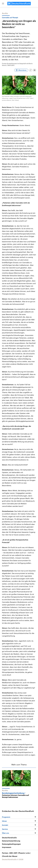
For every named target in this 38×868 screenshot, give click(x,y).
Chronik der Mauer (10, 856)
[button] (3, 4)
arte (29, 853)
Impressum (7, 847)
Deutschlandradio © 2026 (13, 859)
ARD (12, 853)
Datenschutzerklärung (11, 841)
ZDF (16, 853)
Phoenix (22, 853)
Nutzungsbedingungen (11, 844)
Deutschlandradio (9, 838)
